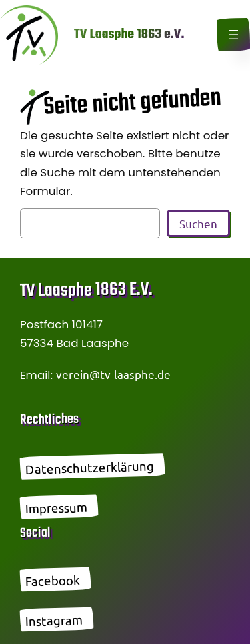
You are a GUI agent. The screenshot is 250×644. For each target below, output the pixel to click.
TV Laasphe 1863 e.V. (129, 34)
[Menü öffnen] (233, 35)
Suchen (198, 223)
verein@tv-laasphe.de (113, 374)
